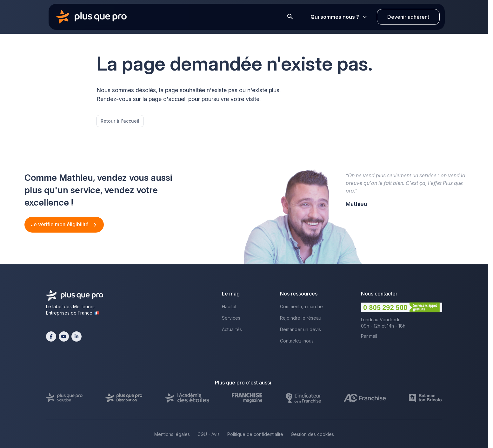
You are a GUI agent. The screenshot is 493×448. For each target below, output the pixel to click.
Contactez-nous (297, 341)
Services (231, 318)
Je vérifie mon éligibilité (60, 224)
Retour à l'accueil (120, 121)
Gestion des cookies (312, 434)
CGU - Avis (209, 434)
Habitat (229, 306)
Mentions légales (172, 434)
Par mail (369, 336)
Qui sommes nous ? (339, 17)
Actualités (232, 329)
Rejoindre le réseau (301, 318)
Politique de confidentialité (255, 434)
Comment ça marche (301, 306)
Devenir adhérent (408, 17)
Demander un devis (300, 329)
